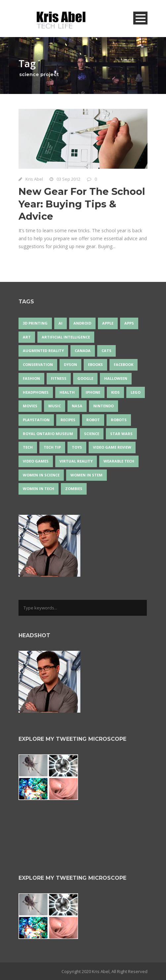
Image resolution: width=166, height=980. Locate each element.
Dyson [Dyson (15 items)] (70, 364)
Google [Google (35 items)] (85, 378)
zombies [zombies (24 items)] (74, 489)
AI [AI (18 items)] (61, 323)
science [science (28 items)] (92, 434)
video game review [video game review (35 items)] (112, 447)
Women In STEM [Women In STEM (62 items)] (86, 475)
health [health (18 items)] (67, 392)
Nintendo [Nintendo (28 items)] (104, 406)
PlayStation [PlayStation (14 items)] (36, 420)
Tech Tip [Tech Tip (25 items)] (52, 447)
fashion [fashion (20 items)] (31, 378)
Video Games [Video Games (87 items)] (36, 461)
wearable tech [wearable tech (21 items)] (119, 461)
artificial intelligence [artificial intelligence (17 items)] (66, 337)
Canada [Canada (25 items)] (83, 351)
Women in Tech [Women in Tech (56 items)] (39, 489)
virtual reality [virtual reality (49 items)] (76, 461)
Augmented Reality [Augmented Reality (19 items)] (43, 351)
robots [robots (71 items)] (119, 420)
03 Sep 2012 (68, 179)
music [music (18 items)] (55, 406)
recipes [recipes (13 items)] (68, 420)
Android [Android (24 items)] (82, 323)
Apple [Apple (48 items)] (108, 323)
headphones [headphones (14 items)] (36, 392)
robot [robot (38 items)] (93, 420)
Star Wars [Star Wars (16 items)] (121, 434)
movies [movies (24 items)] (30, 406)
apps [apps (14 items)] (129, 323)
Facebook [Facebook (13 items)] (124, 364)
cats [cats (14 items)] (106, 351)
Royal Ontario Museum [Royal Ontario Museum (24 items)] (48, 434)
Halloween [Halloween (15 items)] (116, 378)
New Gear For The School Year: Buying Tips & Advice (82, 204)
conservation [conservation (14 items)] (38, 364)
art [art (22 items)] (27, 337)
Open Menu (140, 18)
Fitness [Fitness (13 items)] (59, 378)
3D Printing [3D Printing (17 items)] (35, 323)
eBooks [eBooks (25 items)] (95, 364)
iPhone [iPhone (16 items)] (93, 392)
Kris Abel (34, 179)
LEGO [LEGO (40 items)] (136, 392)
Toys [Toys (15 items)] (77, 447)
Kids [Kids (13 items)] (115, 392)
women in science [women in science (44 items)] (41, 475)
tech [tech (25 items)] (28, 447)
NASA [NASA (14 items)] (77, 406)
